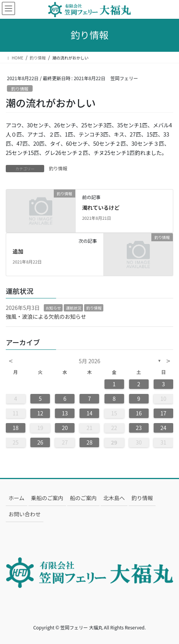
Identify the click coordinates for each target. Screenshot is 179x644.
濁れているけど (101, 208)
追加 (18, 251)
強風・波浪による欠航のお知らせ (46, 316)
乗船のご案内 (47, 498)
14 (89, 413)
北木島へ (114, 498)
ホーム (17, 498)
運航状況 (73, 308)
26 (40, 442)
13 (65, 413)
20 (65, 428)
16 (139, 413)
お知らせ (53, 308)
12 (40, 413)
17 (164, 413)
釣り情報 (20, 89)
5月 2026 (89, 361)
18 (16, 428)
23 (139, 428)
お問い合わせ (25, 514)
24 (164, 428)
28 (89, 442)
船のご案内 (83, 498)
